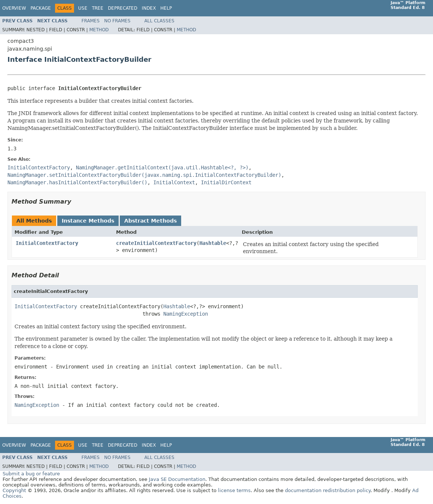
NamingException (186, 314)
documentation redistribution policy (328, 490)
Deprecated (123, 8)
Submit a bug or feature (31, 474)
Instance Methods (88, 221)
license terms (234, 490)
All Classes (159, 21)
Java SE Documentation (177, 479)
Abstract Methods (150, 221)
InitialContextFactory (47, 243)
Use (83, 8)
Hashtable (213, 243)
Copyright (14, 490)
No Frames (117, 21)
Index (149, 8)
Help (166, 8)
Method (99, 30)
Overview (14, 8)
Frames (91, 21)
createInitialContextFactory (156, 243)
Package (41, 8)
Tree (98, 8)
